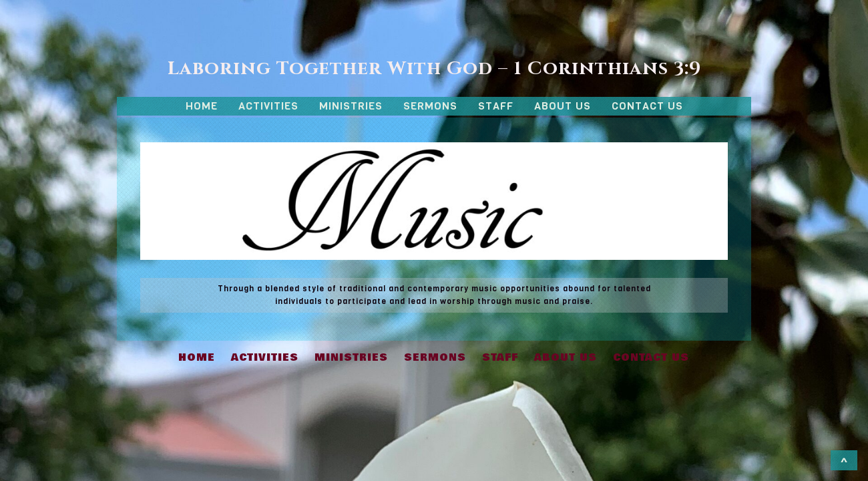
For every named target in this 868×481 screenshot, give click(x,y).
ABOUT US (563, 106)
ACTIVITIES (268, 106)
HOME (202, 106)
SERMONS (430, 106)
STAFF (496, 106)
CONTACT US (647, 106)
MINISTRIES (351, 106)
